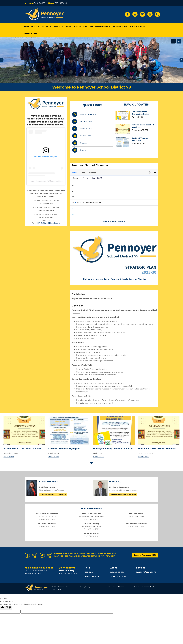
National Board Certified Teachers (22, 449)
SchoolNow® (149, 587)
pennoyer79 (56, 181)
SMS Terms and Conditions (117, 587)
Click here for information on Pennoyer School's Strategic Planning (114, 279)
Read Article (9, 457)
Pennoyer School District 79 (39, 181)
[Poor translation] (9, 608)
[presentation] (2, 60)
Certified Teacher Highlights (140, 139)
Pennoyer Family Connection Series (140, 113)
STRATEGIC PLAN (118, 576)
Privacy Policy (85, 587)
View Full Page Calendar (114, 221)
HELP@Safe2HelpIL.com (49, 223)
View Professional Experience (53, 494)
